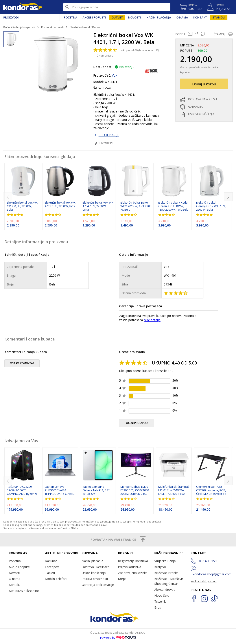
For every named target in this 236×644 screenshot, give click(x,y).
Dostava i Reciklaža (96, 567)
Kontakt (200, 17)
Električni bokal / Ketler (85, 27)
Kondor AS (23, 7)
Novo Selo (162, 595)
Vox (114, 75)
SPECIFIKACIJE (109, 135)
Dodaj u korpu (204, 84)
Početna (71, 17)
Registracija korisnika (133, 561)
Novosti (135, 17)
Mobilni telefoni (56, 579)
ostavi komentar (22, 363)
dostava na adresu (203, 99)
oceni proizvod (137, 423)
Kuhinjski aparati (52, 27)
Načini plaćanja (159, 17)
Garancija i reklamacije (98, 585)
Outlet (117, 17)
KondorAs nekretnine (24, 591)
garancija (195, 107)
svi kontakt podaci (204, 581)
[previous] (8, 197)
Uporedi (103, 143)
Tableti (50, 573)
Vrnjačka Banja (165, 561)
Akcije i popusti (94, 17)
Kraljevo (160, 567)
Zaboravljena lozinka (133, 573)
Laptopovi (52, 567)
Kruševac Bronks (166, 573)
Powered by (118, 638)
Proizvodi (11, 17)
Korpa (122, 579)
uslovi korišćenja (201, 114)
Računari (51, 561)
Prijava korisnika (130, 567)
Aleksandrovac (165, 590)
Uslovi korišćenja (94, 573)
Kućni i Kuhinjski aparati (19, 27)
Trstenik (160, 601)
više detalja (152, 320)
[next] (228, 197)
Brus (158, 607)
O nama (182, 17)
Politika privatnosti (95, 579)
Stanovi (219, 17)
